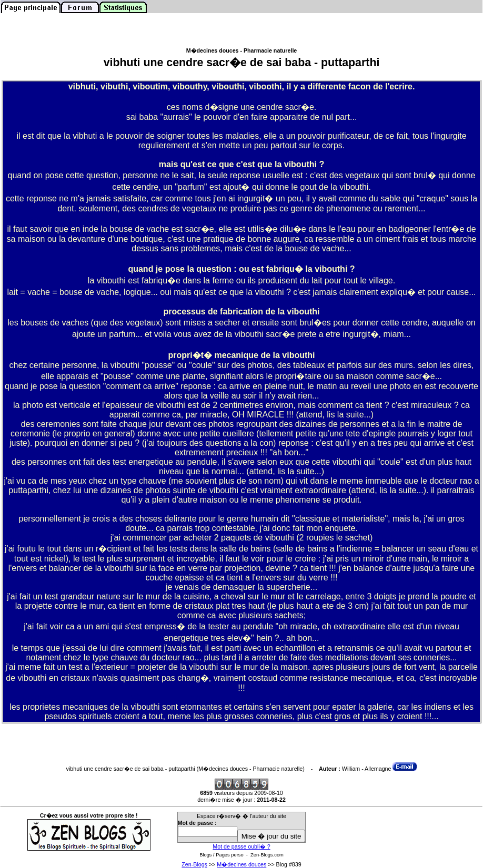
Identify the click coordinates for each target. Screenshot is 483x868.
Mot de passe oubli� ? (241, 846)
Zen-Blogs (194, 864)
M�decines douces (241, 864)
